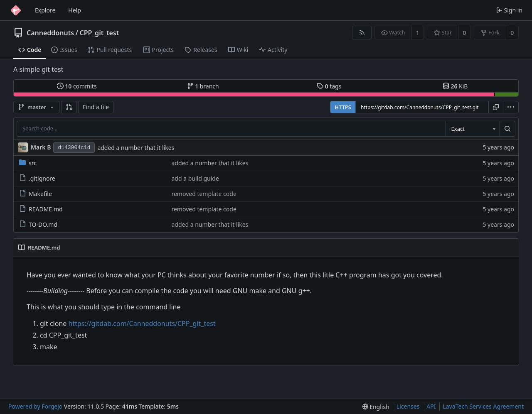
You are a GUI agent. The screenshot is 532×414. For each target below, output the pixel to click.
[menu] (511, 107)
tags (329, 86)
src (28, 163)
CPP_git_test (99, 33)
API (431, 406)
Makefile (36, 194)
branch (203, 86)
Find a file (96, 107)
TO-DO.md (38, 224)
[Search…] (507, 129)
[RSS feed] (362, 33)
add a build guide (195, 178)
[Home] (16, 10)
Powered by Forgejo (35, 406)
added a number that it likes (136, 148)
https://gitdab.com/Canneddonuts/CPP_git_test (142, 323)
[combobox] (473, 129)
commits (77, 86)
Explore (45, 10)
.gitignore (37, 178)
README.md (41, 209)
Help (75, 10)
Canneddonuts (50, 33)
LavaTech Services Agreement (483, 406)
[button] (69, 107)
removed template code (204, 194)
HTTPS (343, 107)
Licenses (408, 406)
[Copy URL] (496, 107)
